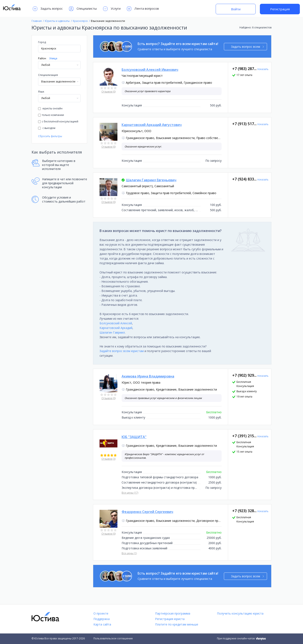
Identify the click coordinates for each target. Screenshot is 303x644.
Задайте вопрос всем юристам (122, 351)
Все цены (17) (130, 493)
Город (42, 42)
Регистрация (280, 9)
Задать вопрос (48, 9)
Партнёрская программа (173, 613)
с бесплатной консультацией (58, 121)
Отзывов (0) (108, 92)
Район (42, 58)
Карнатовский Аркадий (116, 328)
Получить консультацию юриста (240, 613)
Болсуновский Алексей (116, 323)
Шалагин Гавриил (112, 332)
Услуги (112, 9)
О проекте (101, 613)
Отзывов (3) (108, 459)
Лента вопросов (143, 9)
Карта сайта (102, 624)
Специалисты (83, 9)
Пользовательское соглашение (113, 638)
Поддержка (102, 619)
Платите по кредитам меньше (177, 624)
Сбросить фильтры (50, 136)
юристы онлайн (50, 108)
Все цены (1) (129, 553)
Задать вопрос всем (248, 47)
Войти (236, 9)
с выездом (47, 128)
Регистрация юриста (170, 619)
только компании (51, 115)
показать (263, 69)
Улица (53, 58)
